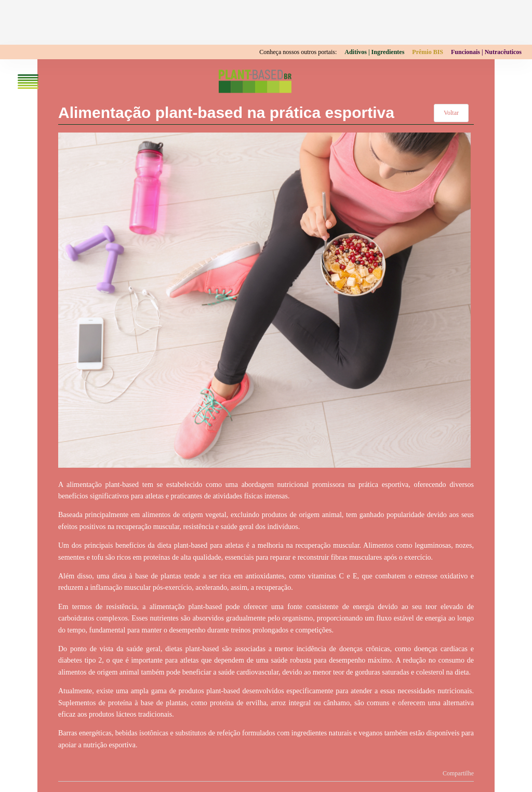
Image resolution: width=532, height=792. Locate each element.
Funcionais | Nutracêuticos (486, 52)
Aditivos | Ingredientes (374, 52)
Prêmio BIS (428, 52)
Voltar (451, 113)
